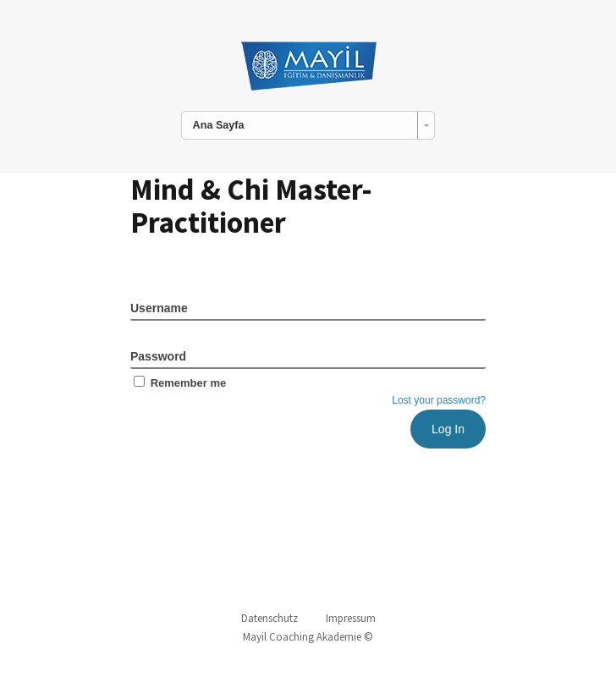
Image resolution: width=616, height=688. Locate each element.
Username (159, 308)
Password (158, 356)
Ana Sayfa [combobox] (219, 125)
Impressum (351, 618)
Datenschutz (269, 618)
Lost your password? (439, 400)
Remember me (178, 383)
